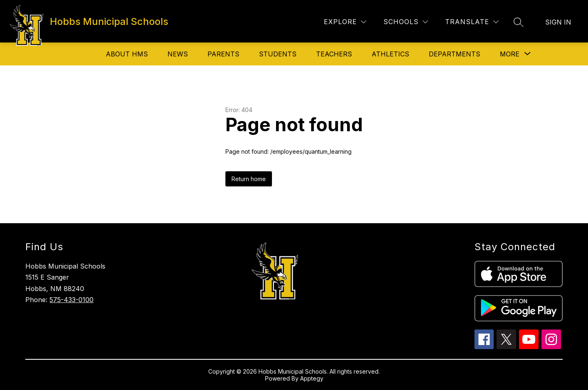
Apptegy (312, 378)
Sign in (558, 22)
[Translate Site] (472, 22)
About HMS (127, 54)
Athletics (390, 54)
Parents (223, 54)
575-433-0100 (71, 300)
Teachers (334, 54)
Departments (454, 54)
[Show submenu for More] (510, 54)
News (178, 54)
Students (278, 54)
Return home (249, 179)
